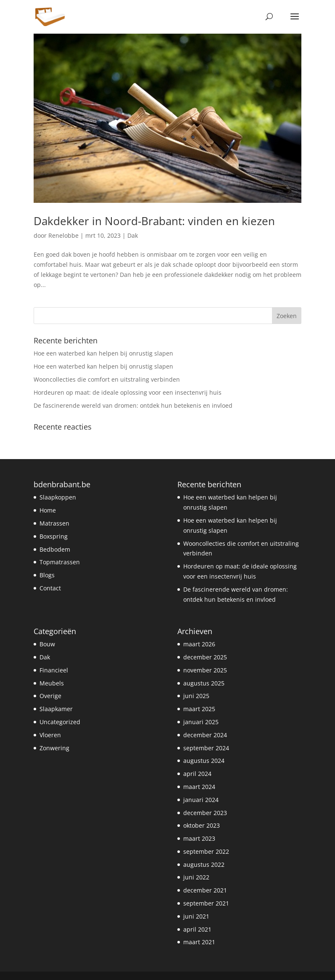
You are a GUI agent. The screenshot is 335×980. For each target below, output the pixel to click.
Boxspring (54, 536)
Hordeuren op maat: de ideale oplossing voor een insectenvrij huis (128, 392)
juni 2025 (196, 696)
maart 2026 (199, 644)
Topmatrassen (60, 562)
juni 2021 (196, 916)
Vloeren (50, 735)
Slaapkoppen (58, 497)
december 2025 (205, 657)
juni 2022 (196, 877)
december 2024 (205, 735)
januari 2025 (201, 722)
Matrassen (54, 523)
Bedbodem (55, 549)
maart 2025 (199, 709)
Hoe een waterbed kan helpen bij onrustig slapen (103, 353)
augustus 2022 (204, 864)
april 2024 (197, 774)
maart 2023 (199, 838)
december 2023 (205, 813)
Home (48, 510)
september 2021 (206, 903)
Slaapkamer (56, 709)
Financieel (54, 670)
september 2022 (206, 851)
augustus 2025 (204, 683)
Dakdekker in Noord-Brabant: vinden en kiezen (154, 221)
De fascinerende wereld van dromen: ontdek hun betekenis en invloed (133, 405)
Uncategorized (60, 722)
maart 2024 (199, 787)
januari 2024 (201, 800)
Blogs (47, 575)
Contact (50, 588)
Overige (50, 696)
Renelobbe (63, 235)
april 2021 (197, 929)
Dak (133, 235)
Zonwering (54, 748)
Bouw (47, 644)
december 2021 (205, 890)
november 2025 (205, 670)
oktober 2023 (202, 825)
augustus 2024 (204, 761)
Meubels (52, 683)
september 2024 (206, 748)
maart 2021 (199, 942)
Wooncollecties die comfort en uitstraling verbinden (107, 379)
